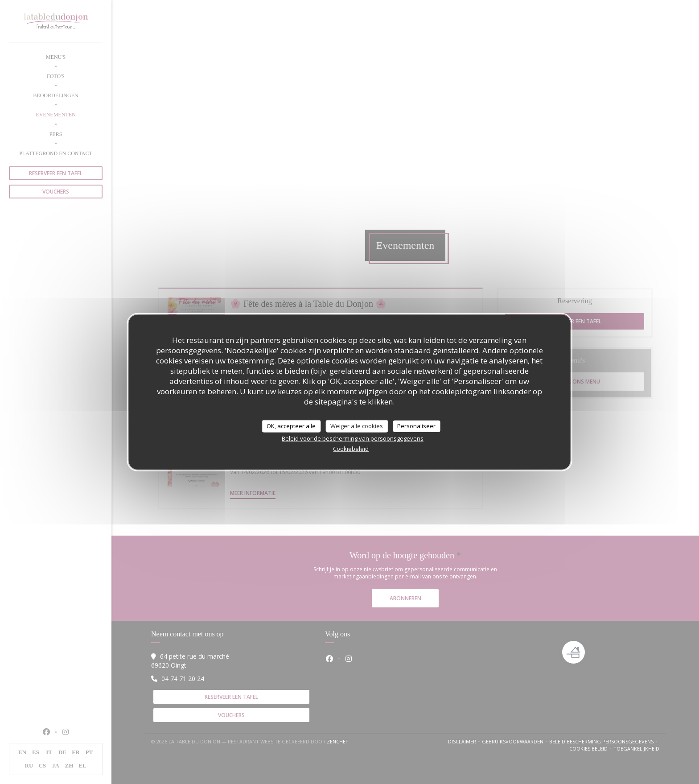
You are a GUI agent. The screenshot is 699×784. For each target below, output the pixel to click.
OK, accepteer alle (291, 426)
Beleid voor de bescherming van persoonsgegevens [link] (353, 438)
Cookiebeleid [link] (351, 448)
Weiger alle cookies (357, 426)
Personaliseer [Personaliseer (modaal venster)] (416, 426)
